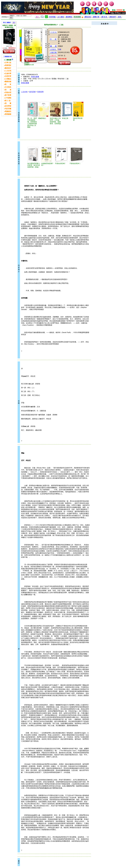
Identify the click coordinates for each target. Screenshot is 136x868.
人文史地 (24, 92)
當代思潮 (32, 92)
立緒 (60, 49)
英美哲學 (40, 92)
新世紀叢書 (35, 77)
